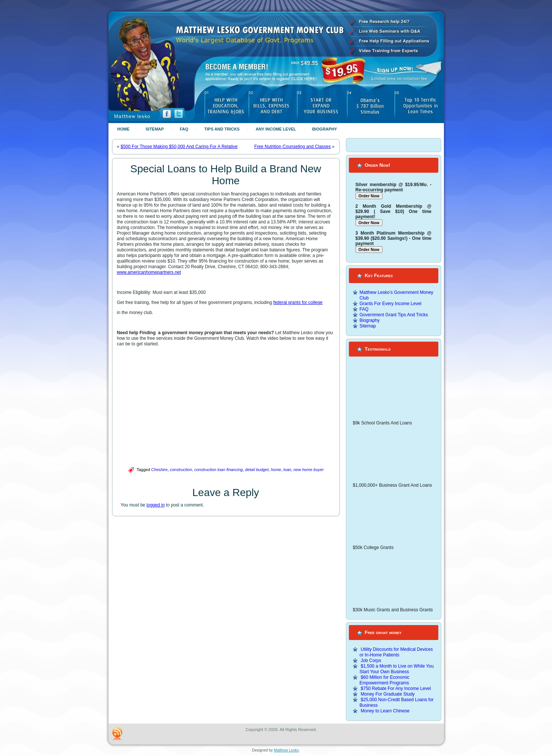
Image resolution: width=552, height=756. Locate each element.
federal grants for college (298, 302)
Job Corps (371, 661)
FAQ (184, 129)
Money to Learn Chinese (385, 711)
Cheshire (160, 470)
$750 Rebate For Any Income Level (396, 688)
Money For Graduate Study (388, 694)
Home (124, 129)
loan (287, 470)
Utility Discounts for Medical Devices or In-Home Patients (396, 652)
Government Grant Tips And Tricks (394, 315)
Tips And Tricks (222, 129)
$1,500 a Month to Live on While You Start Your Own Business (397, 669)
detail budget (257, 470)
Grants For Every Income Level (391, 304)
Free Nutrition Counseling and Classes (292, 147)
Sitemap (155, 129)
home (276, 470)
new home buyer (308, 470)
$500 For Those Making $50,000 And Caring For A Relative (179, 147)
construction (181, 470)
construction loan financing (218, 470)
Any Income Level (276, 129)
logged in (156, 505)
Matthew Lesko (286, 750)
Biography (325, 129)
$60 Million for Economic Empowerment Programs (385, 680)
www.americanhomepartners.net (149, 272)
